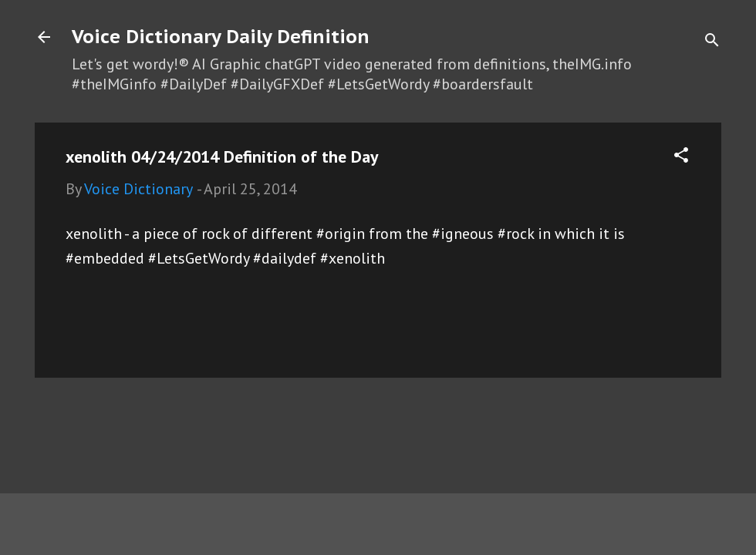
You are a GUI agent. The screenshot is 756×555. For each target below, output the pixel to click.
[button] (681, 157)
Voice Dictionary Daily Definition (221, 37)
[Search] (712, 42)
